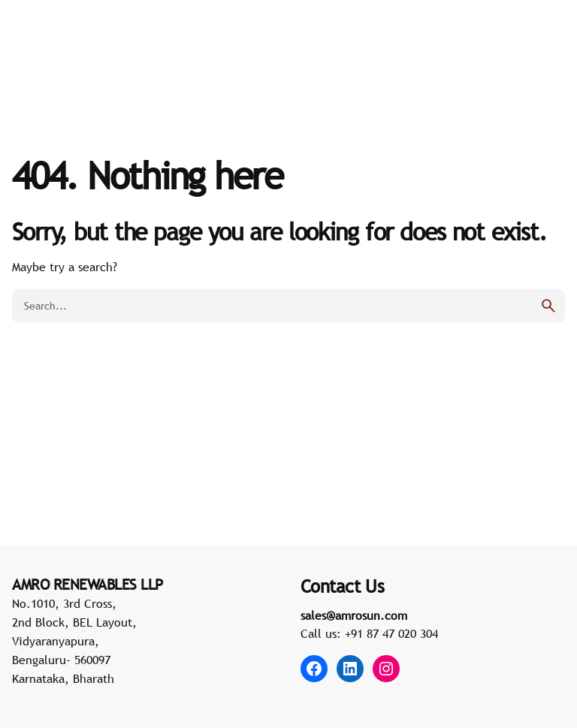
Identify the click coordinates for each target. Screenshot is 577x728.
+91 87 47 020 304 (391, 633)
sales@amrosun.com (354, 615)
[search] (548, 306)
